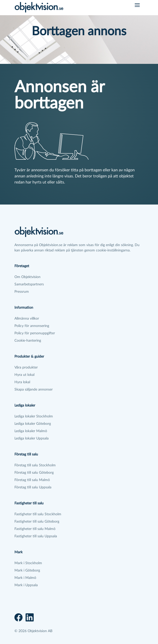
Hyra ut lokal (24, 375)
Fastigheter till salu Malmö (35, 529)
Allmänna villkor (27, 319)
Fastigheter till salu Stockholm (38, 514)
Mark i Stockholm (28, 563)
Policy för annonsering (32, 326)
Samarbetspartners (29, 284)
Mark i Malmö (25, 578)
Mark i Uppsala (26, 585)
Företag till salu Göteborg (34, 473)
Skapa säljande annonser (34, 390)
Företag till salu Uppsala (33, 487)
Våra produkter (26, 367)
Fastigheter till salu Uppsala (36, 536)
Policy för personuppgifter (35, 333)
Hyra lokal (22, 382)
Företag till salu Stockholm (35, 465)
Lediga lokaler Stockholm (34, 416)
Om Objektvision (27, 277)
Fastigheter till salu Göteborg (37, 522)
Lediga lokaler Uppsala (32, 438)
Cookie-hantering (28, 341)
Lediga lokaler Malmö (31, 431)
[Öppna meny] (137, 5)
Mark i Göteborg (27, 571)
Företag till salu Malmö (32, 480)
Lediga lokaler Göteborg (33, 424)
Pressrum (22, 292)
